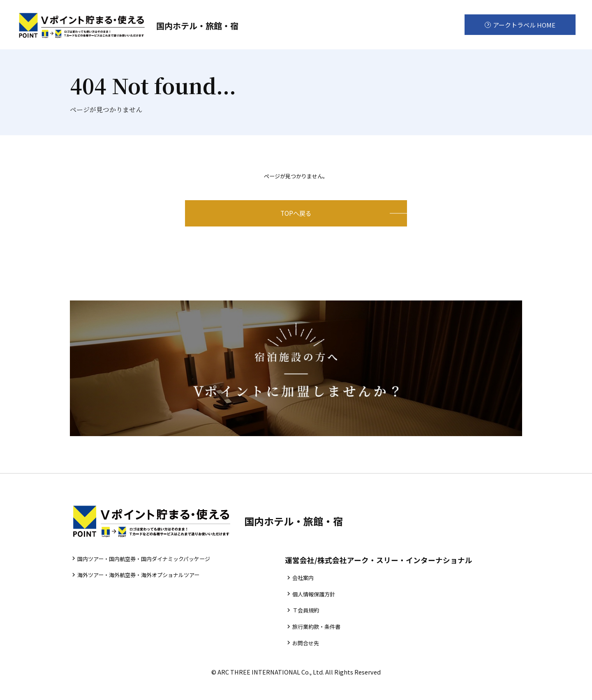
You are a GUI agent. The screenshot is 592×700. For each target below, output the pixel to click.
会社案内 (317, 590)
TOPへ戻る (296, 219)
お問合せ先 (320, 660)
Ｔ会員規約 (320, 625)
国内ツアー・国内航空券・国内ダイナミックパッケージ (155, 570)
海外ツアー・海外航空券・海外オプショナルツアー (149, 588)
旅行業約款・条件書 (332, 642)
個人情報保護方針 (329, 607)
